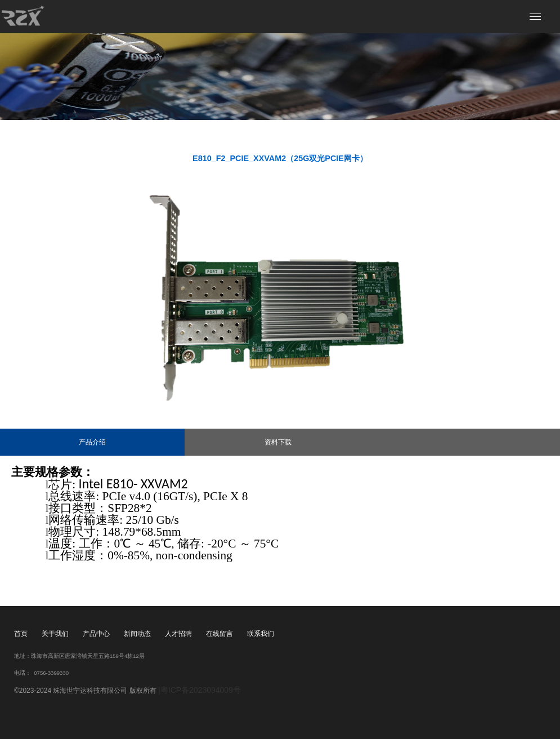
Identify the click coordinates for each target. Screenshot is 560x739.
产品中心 (96, 634)
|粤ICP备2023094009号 (200, 690)
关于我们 (55, 634)
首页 (21, 634)
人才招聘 (178, 634)
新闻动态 (137, 634)
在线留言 (219, 634)
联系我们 (261, 634)
